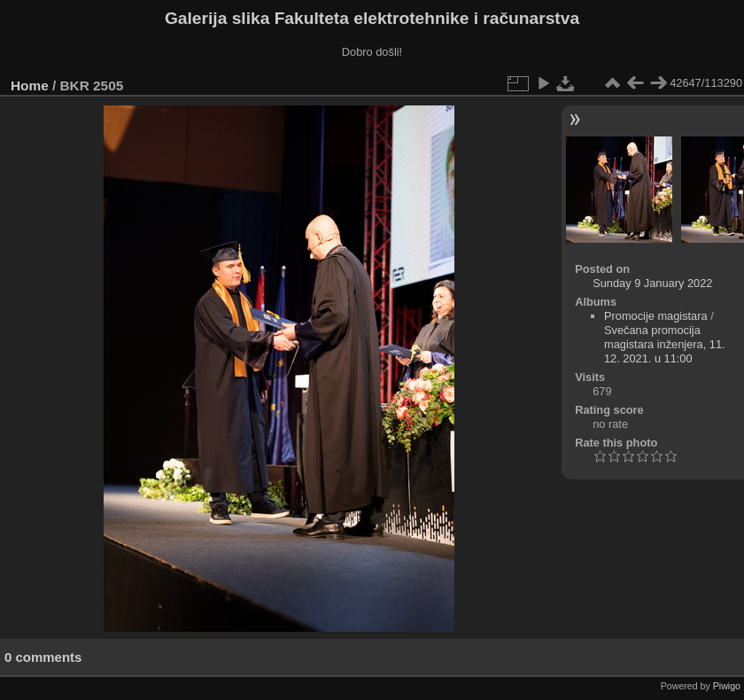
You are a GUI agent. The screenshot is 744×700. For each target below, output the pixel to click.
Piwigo (727, 686)
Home (30, 86)
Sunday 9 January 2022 (652, 283)
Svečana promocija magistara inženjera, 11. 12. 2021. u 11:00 (665, 344)
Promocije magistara (656, 316)
